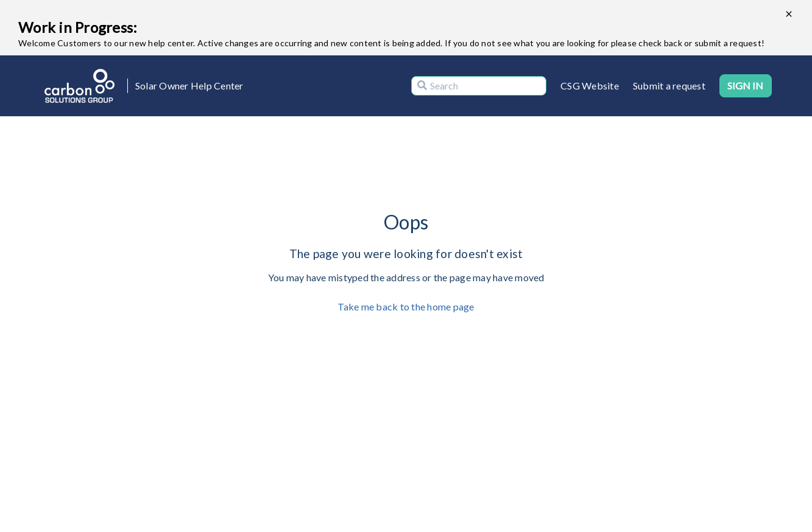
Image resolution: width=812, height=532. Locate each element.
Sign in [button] (746, 86)
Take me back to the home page (406, 306)
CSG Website (590, 86)
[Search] (479, 86)
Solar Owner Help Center (189, 86)
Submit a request (669, 86)
